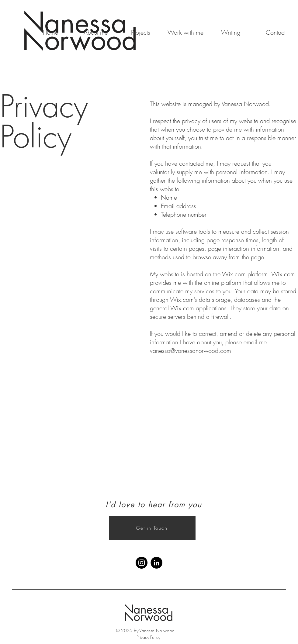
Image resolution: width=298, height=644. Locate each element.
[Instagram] (142, 563)
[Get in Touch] (152, 528)
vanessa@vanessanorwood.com (191, 351)
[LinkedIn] (156, 563)
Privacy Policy (148, 637)
